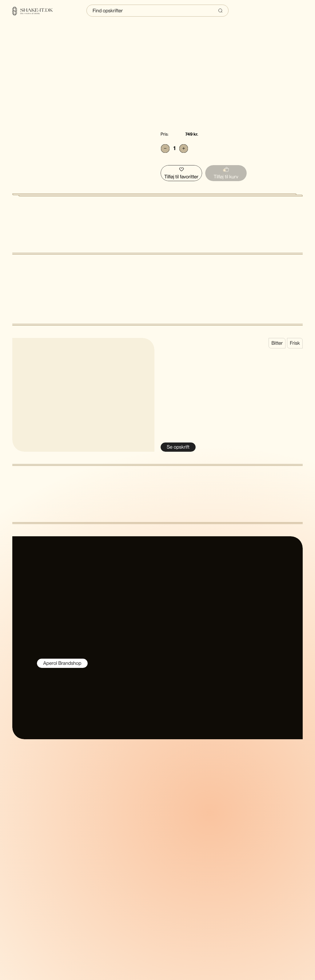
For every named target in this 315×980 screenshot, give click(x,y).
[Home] (36, 11)
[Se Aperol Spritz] (178, 447)
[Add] (184, 148)
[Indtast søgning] (157, 11)
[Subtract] (165, 148)
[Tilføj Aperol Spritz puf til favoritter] (181, 173)
